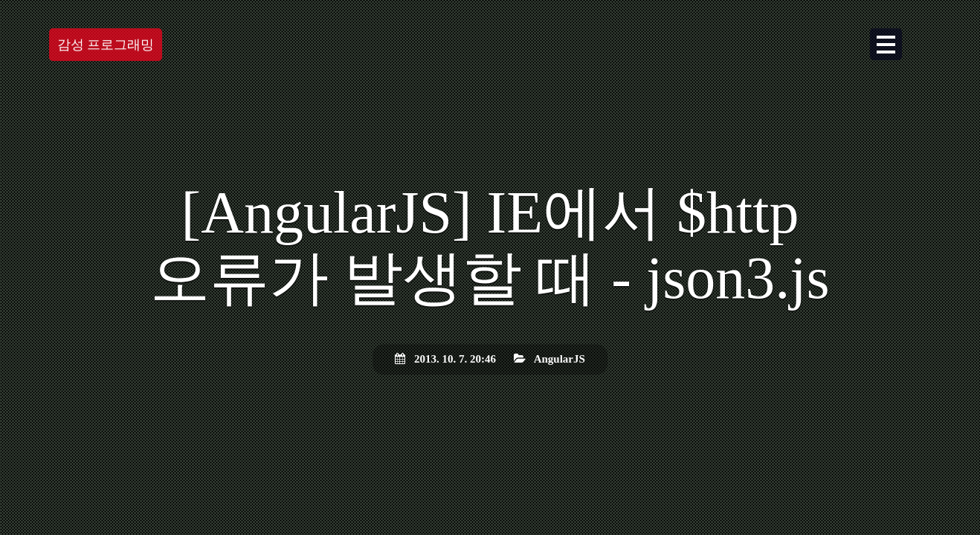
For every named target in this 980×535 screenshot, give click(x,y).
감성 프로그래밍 (106, 45)
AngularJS (560, 359)
